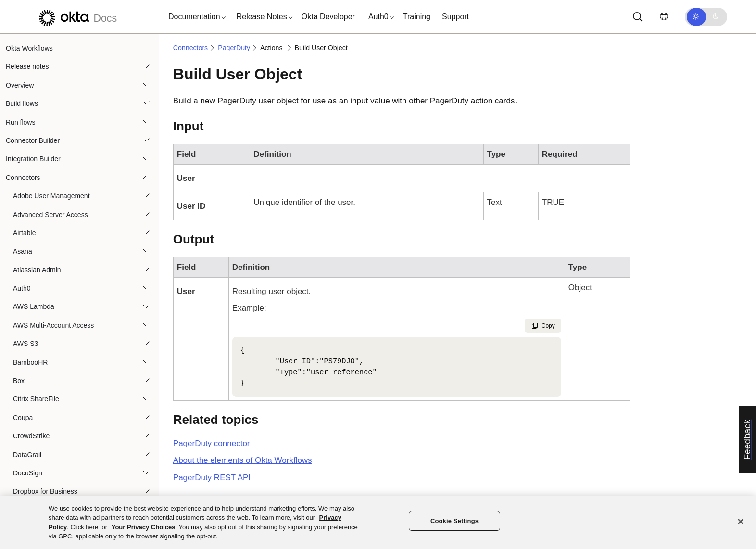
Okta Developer (328, 17)
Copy (543, 326)
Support (455, 17)
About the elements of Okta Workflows (243, 460)
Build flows (22, 103)
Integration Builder (33, 159)
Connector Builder (33, 140)
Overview (20, 85)
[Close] (741, 522)
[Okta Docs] (76, 17)
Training (417, 17)
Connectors (23, 178)
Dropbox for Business (45, 491)
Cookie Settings (454, 521)
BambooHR (30, 362)
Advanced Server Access (50, 215)
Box (19, 381)
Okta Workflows (29, 48)
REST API (212, 478)
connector (212, 443)
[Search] (638, 17)
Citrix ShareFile (36, 399)
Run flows (20, 122)
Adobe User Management (51, 196)
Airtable (24, 233)
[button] (195, 17)
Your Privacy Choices (144, 527)
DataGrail (27, 455)
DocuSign (28, 473)
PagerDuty (234, 48)
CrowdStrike (31, 436)
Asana (23, 251)
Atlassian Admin (37, 270)
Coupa (23, 418)
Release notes (27, 66)
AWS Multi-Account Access (53, 325)
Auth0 (22, 288)
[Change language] (664, 17)
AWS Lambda (34, 306)
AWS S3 (25, 344)
